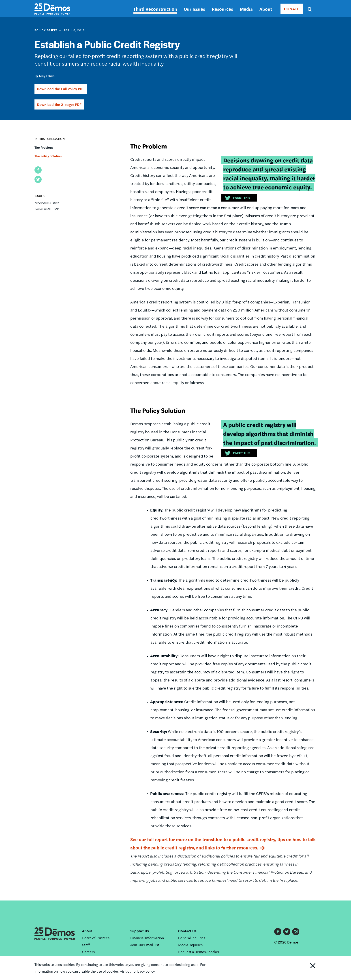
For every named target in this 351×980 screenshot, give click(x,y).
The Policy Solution (48, 156)
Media (246, 9)
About (266, 9)
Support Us (140, 931)
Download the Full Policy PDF (61, 89)
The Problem (44, 147)
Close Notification (307, 968)
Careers (88, 952)
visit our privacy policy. (138, 971)
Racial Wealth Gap (47, 209)
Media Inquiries (190, 945)
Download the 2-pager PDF (59, 104)
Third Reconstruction (155, 9)
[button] (38, 170)
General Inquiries (192, 938)
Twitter (287, 932)
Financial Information (147, 938)
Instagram (296, 932)
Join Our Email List (145, 945)
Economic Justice (47, 203)
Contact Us (187, 931)
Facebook (278, 932)
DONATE (292, 9)
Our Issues (194, 9)
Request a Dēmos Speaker (199, 952)
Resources (222, 9)
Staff (86, 945)
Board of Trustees (96, 938)
